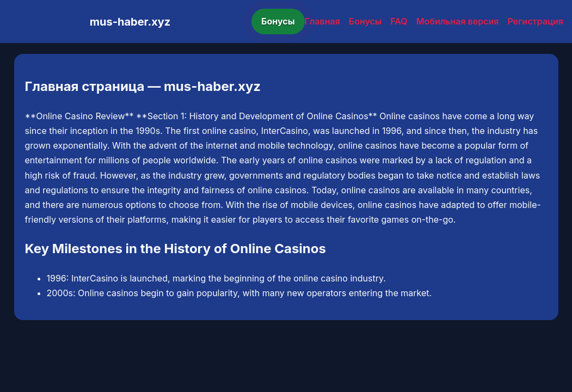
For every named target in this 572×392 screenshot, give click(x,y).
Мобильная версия (458, 21)
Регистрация (535, 21)
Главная (322, 21)
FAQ (399, 21)
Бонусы (278, 21)
